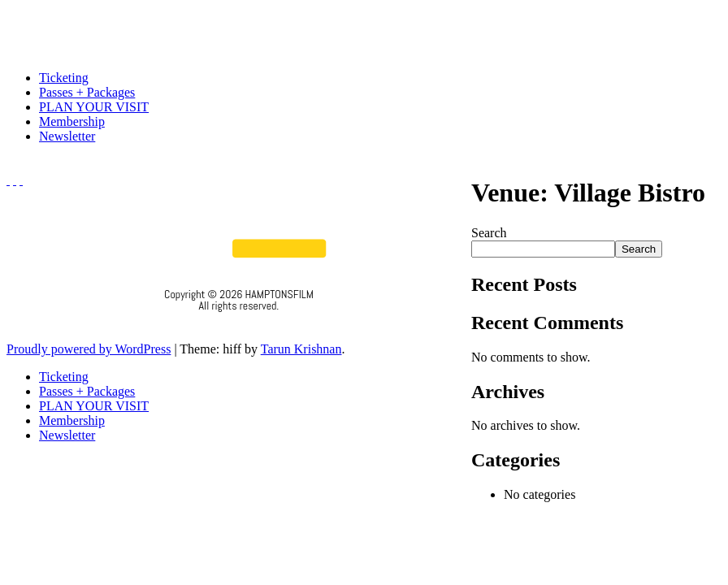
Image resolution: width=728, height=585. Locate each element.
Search (489, 233)
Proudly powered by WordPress (89, 349)
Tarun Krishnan (301, 349)
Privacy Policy (239, 327)
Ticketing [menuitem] (64, 377)
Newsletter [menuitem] (67, 435)
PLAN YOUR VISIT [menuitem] (94, 406)
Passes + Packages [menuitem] (87, 391)
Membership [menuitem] (72, 420)
